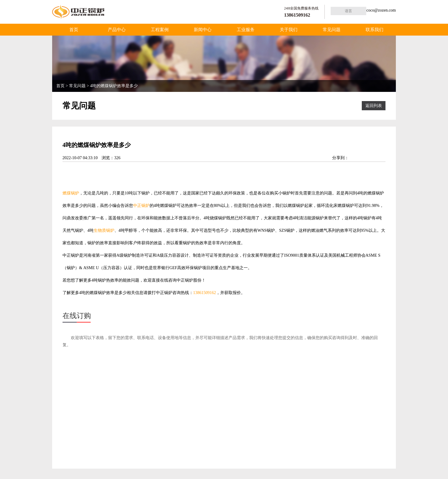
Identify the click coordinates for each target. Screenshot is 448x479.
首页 (74, 30)
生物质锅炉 (104, 230)
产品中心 (117, 30)
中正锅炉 (141, 206)
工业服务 (246, 30)
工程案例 (160, 30)
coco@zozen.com (381, 10)
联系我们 (375, 30)
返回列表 (374, 106)
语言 (348, 11)
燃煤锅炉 (71, 193)
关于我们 (289, 30)
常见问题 (332, 30)
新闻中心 (203, 30)
